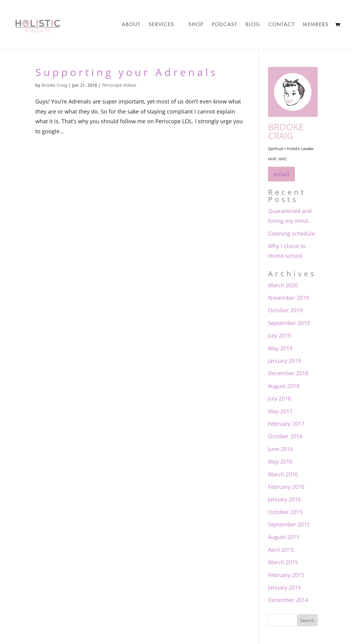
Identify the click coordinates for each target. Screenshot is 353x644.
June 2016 (281, 449)
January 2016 (284, 499)
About (131, 23)
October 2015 (285, 512)
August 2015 (284, 537)
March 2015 (283, 562)
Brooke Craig (54, 85)
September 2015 (289, 524)
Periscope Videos (119, 85)
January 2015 (284, 587)
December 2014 (288, 600)
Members (316, 23)
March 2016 (283, 474)
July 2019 (279, 335)
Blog (253, 23)
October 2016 (285, 436)
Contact (281, 23)
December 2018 (288, 373)
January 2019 (284, 361)
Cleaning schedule (291, 233)
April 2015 (281, 550)
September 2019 (289, 323)
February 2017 (286, 424)
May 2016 (280, 461)
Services (161, 23)
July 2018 (279, 398)
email (281, 174)
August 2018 (284, 386)
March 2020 (283, 285)
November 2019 (288, 298)
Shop (196, 23)
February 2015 (286, 575)
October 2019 (285, 310)
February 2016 (286, 487)
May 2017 (280, 411)
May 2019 (280, 348)
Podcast (224, 23)
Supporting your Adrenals (127, 72)
